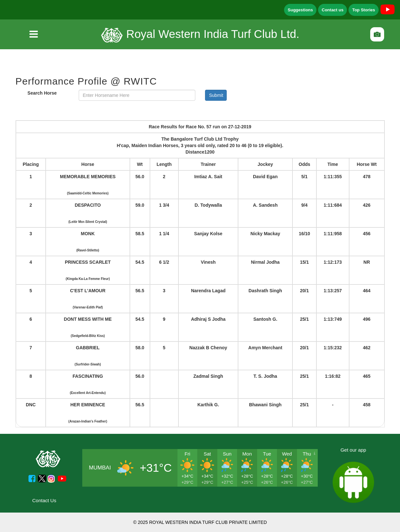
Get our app (353, 450)
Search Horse (42, 93)
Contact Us (44, 500)
